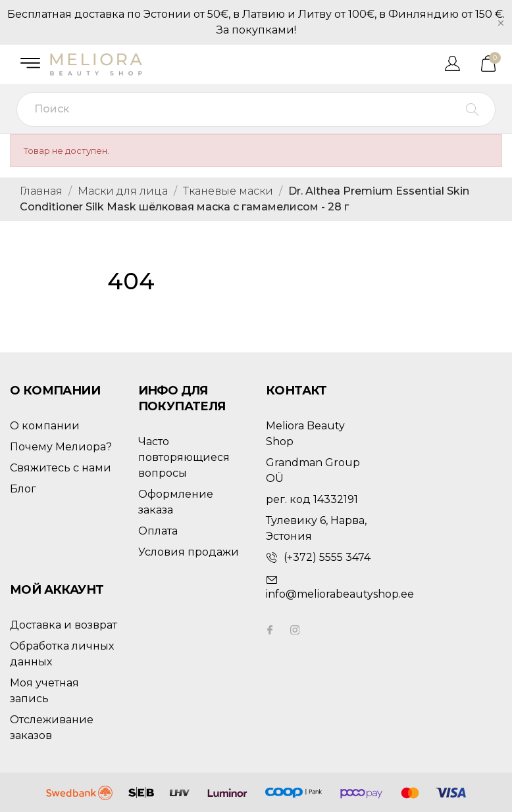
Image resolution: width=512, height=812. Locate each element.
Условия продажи (189, 552)
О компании (45, 426)
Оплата (158, 531)
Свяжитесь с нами (61, 468)
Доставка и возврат (64, 625)
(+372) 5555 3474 (327, 557)
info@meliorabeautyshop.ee (340, 594)
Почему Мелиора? (61, 447)
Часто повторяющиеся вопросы (184, 457)
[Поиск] (256, 109)
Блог (23, 489)
